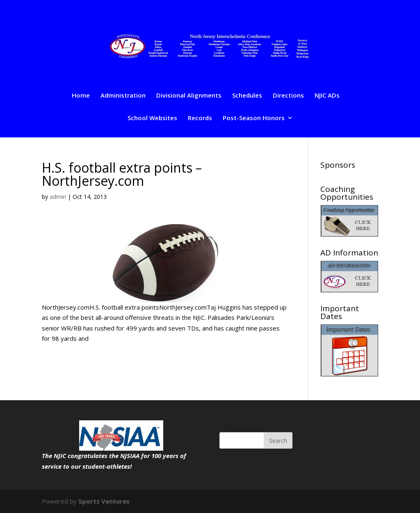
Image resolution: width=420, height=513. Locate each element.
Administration (123, 96)
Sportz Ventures (104, 501)
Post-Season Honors (254, 118)
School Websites (152, 118)
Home (81, 96)
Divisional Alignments (189, 96)
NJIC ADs (327, 96)
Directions (288, 96)
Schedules (247, 96)
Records (200, 118)
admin (58, 197)
